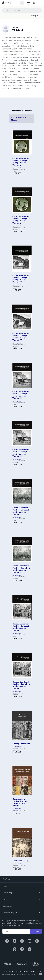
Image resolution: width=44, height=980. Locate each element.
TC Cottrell (18, 168)
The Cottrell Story (20, 861)
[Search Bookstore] (24, 10)
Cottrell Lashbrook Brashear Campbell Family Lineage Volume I (21, 627)
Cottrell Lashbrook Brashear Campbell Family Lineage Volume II (21, 511)
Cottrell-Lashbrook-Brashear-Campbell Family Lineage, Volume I (21, 685)
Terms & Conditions (22, 972)
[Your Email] (16, 931)
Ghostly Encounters (21, 744)
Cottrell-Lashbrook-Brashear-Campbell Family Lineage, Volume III (21, 395)
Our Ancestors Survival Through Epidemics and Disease (20, 802)
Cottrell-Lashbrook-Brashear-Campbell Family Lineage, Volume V (21, 162)
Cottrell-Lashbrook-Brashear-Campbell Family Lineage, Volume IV (21, 279)
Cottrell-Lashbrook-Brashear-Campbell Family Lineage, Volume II (21, 569)
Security (34, 972)
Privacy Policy (8, 972)
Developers (7, 906)
